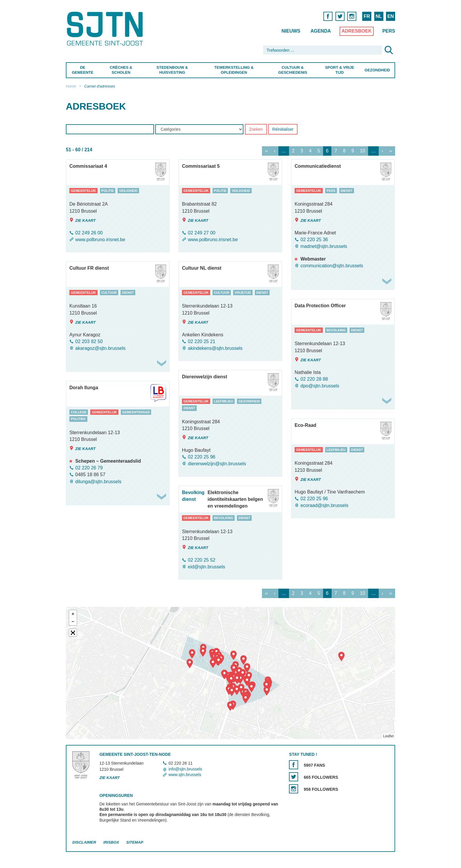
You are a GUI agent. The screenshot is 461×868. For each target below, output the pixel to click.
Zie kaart (82, 220)
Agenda (321, 31)
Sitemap (135, 842)
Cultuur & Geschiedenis (293, 70)
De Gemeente (82, 70)
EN (390, 16)
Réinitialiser (283, 130)
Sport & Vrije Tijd (340, 70)
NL (379, 16)
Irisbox (111, 842)
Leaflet (388, 736)
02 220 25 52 (202, 560)
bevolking (336, 330)
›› (391, 151)
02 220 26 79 (89, 468)
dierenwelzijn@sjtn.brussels (217, 464)
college (79, 412)
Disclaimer (84, 842)
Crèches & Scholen (121, 70)
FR (367, 16)
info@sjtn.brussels (185, 769)
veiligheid (128, 191)
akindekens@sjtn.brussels (215, 348)
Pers (389, 31)
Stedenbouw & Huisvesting (172, 70)
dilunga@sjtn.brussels (98, 482)
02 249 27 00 (202, 233)
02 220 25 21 (202, 341)
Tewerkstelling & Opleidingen (234, 70)
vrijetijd (243, 293)
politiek (78, 419)
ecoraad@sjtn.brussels (324, 505)
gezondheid (249, 401)
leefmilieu (224, 401)
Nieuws (291, 31)
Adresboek (357, 31)
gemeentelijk (83, 191)
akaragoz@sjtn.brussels (100, 348)
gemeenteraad (136, 412)
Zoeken (256, 130)
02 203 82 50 (89, 341)
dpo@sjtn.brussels (320, 386)
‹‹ (267, 151)
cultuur (109, 293)
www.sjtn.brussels (185, 775)
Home (71, 86)
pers (331, 191)
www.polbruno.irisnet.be (100, 240)
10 (363, 151)
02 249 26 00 (89, 233)
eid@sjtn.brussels (207, 567)
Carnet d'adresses (100, 86)
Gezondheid (377, 70)
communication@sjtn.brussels (332, 266)
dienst (347, 191)
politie (108, 191)
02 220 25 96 (202, 457)
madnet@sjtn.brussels (324, 246)
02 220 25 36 (314, 240)
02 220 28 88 (314, 379)
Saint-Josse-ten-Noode (106, 29)
